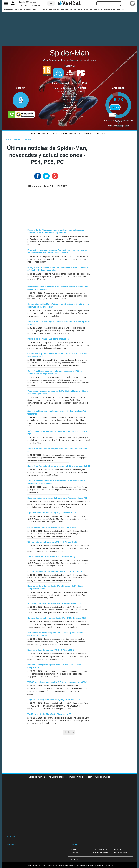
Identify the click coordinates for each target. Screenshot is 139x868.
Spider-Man (69, 53)
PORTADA (8, 9)
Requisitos (43, 134)
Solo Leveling (24, 5)
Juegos (44, 9)
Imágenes (88, 134)
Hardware (98, 9)
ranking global (122, 126)
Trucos (73, 9)
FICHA (34, 134)
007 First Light (31, 2)
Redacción (75, 849)
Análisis (28, 9)
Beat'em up (76, 60)
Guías (36, 9)
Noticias (19, 9)
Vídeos (98, 134)
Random (88, 9)
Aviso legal (118, 849)
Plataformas (110, 9)
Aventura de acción (61, 60)
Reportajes (54, 9)
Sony (75, 94)
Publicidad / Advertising (101, 849)
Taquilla (22, 2)
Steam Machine (36, 5)
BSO (104, 134)
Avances (64, 9)
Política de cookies (121, 852)
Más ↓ (51, 3)
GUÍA (80, 134)
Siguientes (69, 732)
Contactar (74, 852)
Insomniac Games (74, 91)
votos (118, 121)
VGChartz (74, 859)
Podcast (121, 9)
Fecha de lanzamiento (64, 88)
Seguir (115, 107)
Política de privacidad (100, 852)
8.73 (118, 99)
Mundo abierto (90, 60)
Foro (80, 9)
